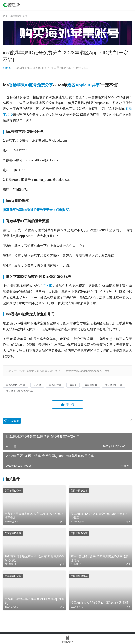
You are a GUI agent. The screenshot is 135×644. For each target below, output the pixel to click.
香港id (73, 385)
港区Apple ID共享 (83, 85)
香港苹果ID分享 (114, 385)
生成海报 (11, 421)
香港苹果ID (91, 385)
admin (7, 68)
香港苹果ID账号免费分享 (31, 85)
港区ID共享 (55, 385)
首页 (5, 16)
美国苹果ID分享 (61, 68)
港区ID (48, 286)
